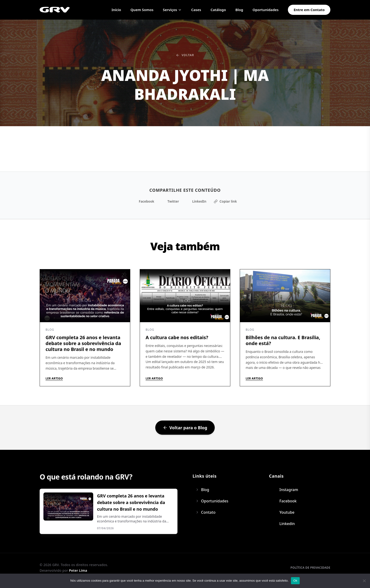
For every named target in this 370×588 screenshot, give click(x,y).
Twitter (170, 201)
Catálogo (218, 10)
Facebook (144, 201)
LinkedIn (196, 201)
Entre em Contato (309, 10)
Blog (239, 10)
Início (116, 10)
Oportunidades (265, 10)
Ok (295, 581)
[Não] (364, 581)
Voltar (185, 55)
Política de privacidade (310, 568)
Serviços (172, 10)
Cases (196, 10)
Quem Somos (142, 10)
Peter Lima (78, 570)
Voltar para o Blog (185, 428)
